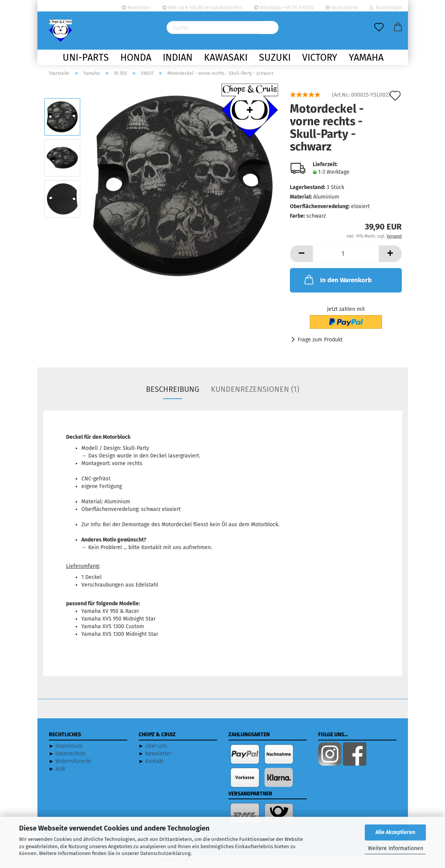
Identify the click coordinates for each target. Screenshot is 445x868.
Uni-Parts (86, 58)
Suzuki (275, 58)
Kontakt (155, 766)
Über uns (156, 751)
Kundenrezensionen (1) (255, 394)
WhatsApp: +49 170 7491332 (284, 8)
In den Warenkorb (337, 284)
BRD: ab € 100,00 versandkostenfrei (202, 8)
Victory (320, 58)
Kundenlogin (386, 8)
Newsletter (136, 8)
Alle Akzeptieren (395, 832)
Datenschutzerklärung (165, 853)
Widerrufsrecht (73, 766)
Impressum (69, 751)
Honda (136, 58)
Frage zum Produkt (320, 345)
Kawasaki (226, 58)
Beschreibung (173, 394)
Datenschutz (70, 759)
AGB (60, 774)
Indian (178, 58)
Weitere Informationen (396, 848)
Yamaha (366, 58)
